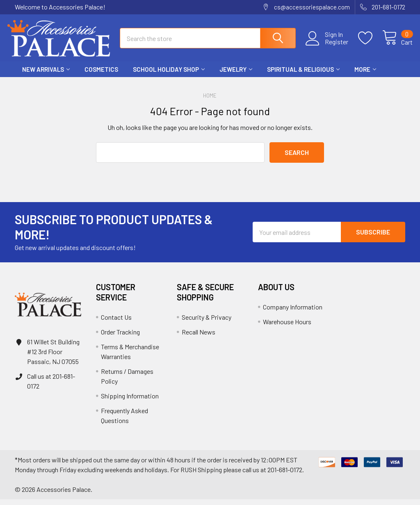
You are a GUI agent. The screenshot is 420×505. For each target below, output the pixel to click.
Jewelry (236, 75)
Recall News (199, 338)
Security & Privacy (207, 323)
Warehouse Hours (287, 327)
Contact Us (116, 323)
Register (329, 45)
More (365, 75)
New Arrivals (46, 75)
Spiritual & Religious (303, 75)
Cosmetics (101, 75)
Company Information (293, 313)
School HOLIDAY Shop (169, 75)
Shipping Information (130, 401)
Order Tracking (120, 338)
